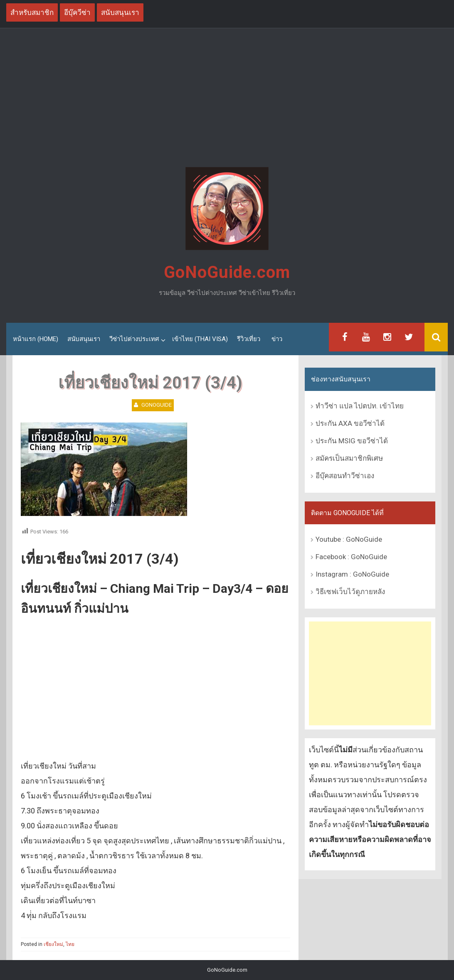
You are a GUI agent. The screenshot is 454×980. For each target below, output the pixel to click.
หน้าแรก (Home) (36, 339)
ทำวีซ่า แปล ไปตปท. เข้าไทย (360, 406)
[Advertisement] (227, 99)
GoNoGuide (157, 405)
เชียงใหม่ (53, 944)
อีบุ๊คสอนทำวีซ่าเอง (345, 476)
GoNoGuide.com (227, 272)
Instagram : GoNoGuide (352, 574)
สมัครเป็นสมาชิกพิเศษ (349, 458)
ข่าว (277, 339)
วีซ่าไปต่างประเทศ (134, 339)
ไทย (70, 944)
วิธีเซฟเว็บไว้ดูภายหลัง (350, 592)
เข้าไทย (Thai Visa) (200, 339)
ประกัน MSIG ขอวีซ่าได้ (352, 441)
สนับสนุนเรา (84, 339)
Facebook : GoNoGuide (351, 557)
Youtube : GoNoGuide (349, 539)
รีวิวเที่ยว (249, 339)
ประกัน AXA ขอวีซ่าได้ (350, 423)
